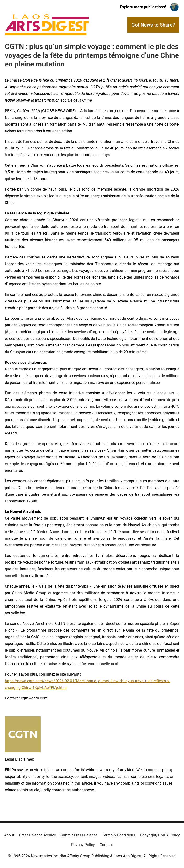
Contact (106, 845)
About (9, 835)
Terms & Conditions (119, 835)
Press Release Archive (37, 835)
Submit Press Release (79, 835)
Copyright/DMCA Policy (160, 835)
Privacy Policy (83, 845)
